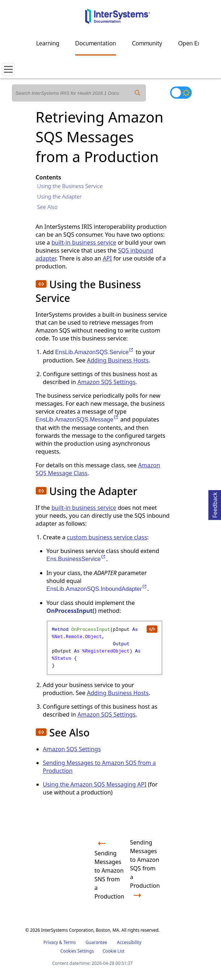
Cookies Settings (77, 951)
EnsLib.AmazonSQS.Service (95, 352)
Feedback (215, 504)
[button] (41, 284)
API (107, 258)
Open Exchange (199, 43)
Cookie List (114, 951)
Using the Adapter (60, 196)
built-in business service (84, 242)
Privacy (51, 942)
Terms (70, 942)
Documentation (96, 43)
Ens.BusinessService (76, 559)
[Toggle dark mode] (181, 93)
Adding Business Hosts (118, 360)
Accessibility (129, 942)
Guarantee (96, 942)
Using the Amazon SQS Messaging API (95, 784)
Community (147, 43)
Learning (48, 43)
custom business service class (107, 537)
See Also (47, 207)
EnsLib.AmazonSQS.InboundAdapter (97, 589)
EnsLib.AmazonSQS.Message (77, 420)
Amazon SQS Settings (107, 382)
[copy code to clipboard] (152, 629)
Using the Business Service (70, 186)
